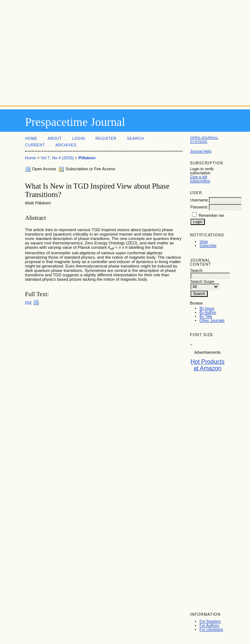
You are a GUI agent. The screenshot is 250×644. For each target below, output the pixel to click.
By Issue (207, 308)
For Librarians (211, 630)
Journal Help (201, 151)
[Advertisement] (125, 51)
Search (135, 139)
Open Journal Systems (204, 139)
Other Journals (212, 321)
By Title (206, 316)
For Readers (210, 621)
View (204, 242)
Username (199, 200)
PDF (28, 302)
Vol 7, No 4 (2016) (57, 158)
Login (79, 139)
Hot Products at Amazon (207, 365)
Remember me (211, 216)
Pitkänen (87, 158)
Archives (66, 145)
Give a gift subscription (200, 179)
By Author (208, 312)
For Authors (210, 625)
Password (199, 207)
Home (31, 139)
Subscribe (208, 246)
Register (106, 139)
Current (35, 145)
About (55, 139)
